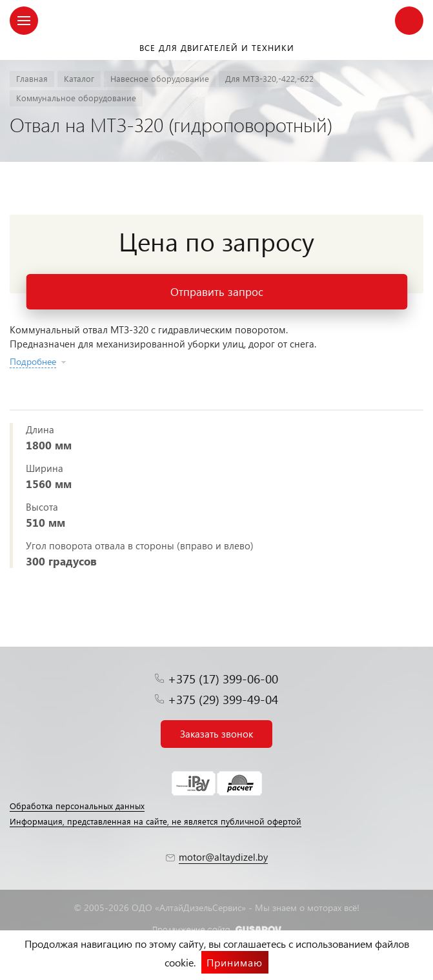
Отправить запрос (217, 292)
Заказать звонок (216, 734)
